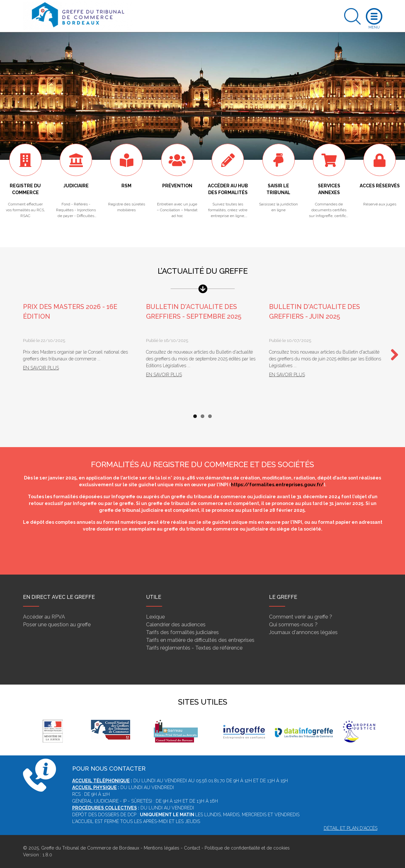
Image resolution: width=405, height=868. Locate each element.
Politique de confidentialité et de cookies (247, 848)
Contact (192, 848)
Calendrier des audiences (176, 625)
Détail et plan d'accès (351, 828)
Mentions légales (162, 848)
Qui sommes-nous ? (293, 625)
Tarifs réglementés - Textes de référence (194, 648)
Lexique (155, 617)
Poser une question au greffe (57, 625)
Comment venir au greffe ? (301, 617)
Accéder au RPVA (44, 617)
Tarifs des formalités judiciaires (182, 632)
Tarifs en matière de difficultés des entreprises (200, 640)
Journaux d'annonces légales (303, 632)
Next (392, 355)
